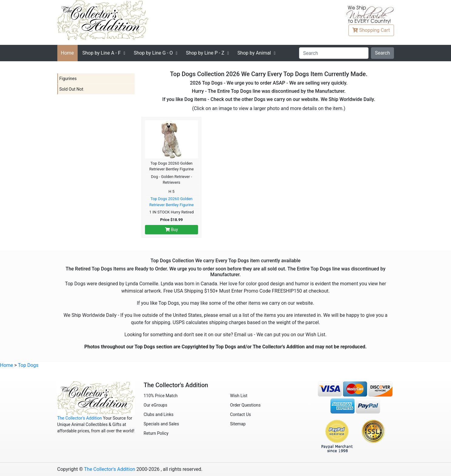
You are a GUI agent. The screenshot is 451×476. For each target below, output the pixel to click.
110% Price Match (161, 396)
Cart (371, 30)
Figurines (68, 79)
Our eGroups (156, 405)
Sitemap (238, 424)
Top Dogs (28, 365)
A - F (102, 53)
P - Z (205, 53)
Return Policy (156, 433)
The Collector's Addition (80, 418)
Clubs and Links (159, 414)
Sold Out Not (71, 89)
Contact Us (241, 414)
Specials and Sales (162, 424)
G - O (153, 53)
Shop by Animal (254, 53)
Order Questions (246, 405)
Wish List (239, 396)
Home (67, 53)
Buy (172, 230)
